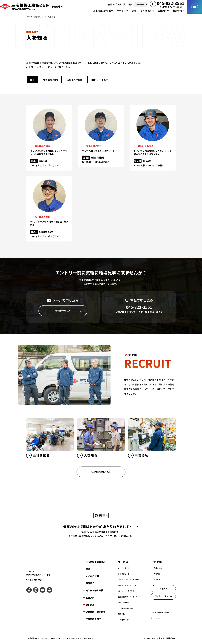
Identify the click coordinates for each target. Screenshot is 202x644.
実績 (88, 570)
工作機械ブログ (95, 619)
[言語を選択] (141, 4)
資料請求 (91, 605)
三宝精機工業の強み (97, 562)
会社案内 (91, 598)
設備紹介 (91, 584)
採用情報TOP (40, 17)
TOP (28, 17)
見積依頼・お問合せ (97, 612)
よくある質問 (94, 577)
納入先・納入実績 (96, 591)
